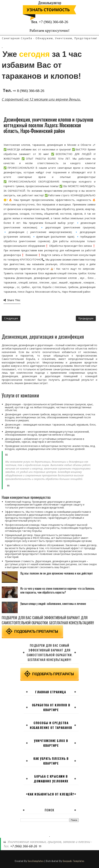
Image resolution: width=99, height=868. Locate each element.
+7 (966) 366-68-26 (53, 22)
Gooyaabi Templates (73, 861)
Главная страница (51, 692)
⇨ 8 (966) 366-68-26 (29, 91)
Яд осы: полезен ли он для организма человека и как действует (57, 573)
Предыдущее (86, 318)
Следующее (11, 318)
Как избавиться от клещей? (51, 794)
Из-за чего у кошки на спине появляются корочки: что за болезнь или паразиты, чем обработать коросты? (57, 590)
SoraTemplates (36, 861)
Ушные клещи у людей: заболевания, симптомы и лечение (53, 604)
